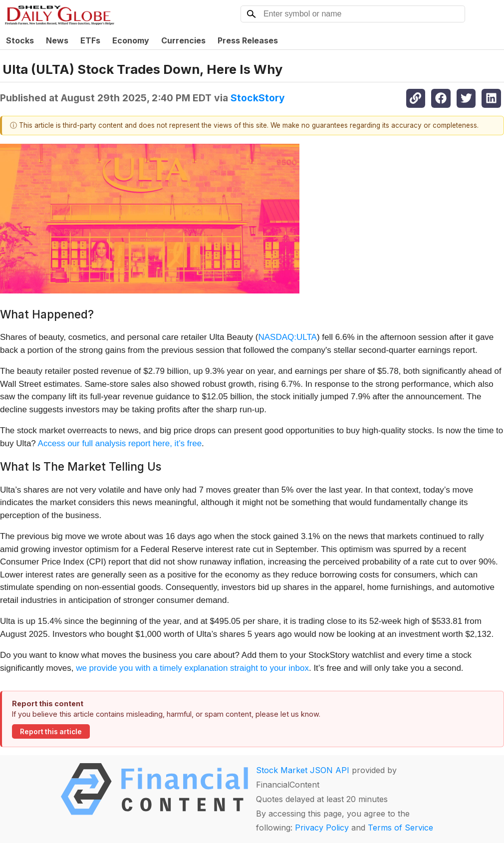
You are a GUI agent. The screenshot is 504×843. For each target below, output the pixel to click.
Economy (131, 40)
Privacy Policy (322, 828)
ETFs (90, 40)
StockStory (258, 98)
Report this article (51, 732)
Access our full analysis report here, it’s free (120, 443)
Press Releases (248, 40)
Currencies (183, 40)
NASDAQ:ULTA (288, 337)
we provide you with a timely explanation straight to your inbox (192, 668)
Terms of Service (400, 828)
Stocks (20, 40)
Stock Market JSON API (303, 770)
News (57, 40)
